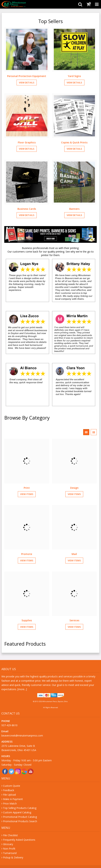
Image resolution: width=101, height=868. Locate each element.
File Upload (9, 795)
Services (74, 620)
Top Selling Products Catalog (20, 808)
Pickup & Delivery (13, 857)
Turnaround (10, 853)
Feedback (9, 790)
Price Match (10, 803)
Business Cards (27, 209)
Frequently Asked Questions (19, 840)
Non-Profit (9, 849)
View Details (27, 83)
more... (22, 689)
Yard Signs (74, 76)
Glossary (8, 844)
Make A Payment (13, 799)
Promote (27, 554)
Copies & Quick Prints (74, 142)
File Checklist (10, 835)
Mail (74, 554)
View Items (27, 494)
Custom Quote (12, 786)
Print (27, 488)
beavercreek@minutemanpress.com (23, 736)
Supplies (27, 620)
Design (74, 488)
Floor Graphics (27, 142)
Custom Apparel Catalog (17, 812)
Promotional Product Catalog (20, 817)
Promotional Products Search (20, 821)
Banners (74, 209)
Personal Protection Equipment (27, 76)
